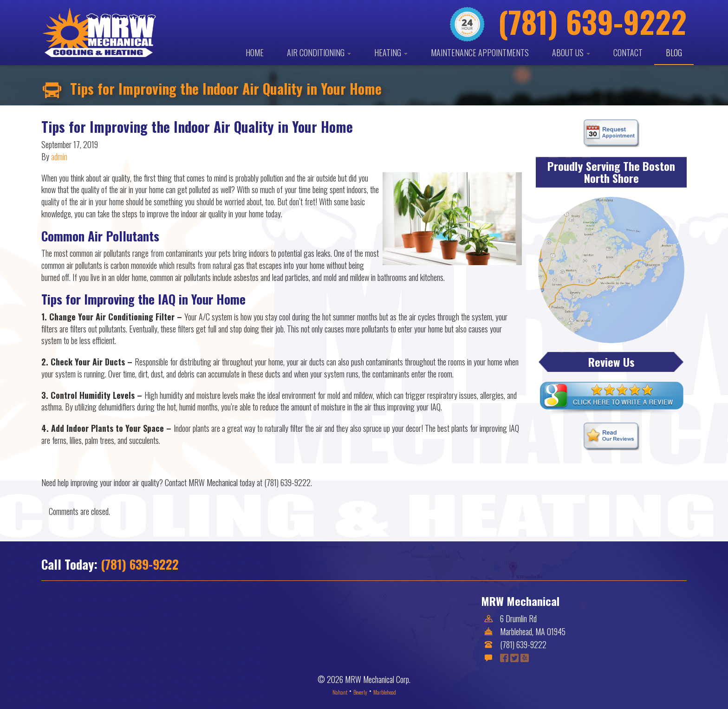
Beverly (360, 692)
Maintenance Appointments (480, 52)
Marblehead (385, 692)
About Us (571, 52)
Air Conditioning (319, 52)
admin (59, 156)
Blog (674, 52)
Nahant (340, 692)
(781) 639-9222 (140, 564)
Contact (628, 52)
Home (255, 52)
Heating (391, 52)
